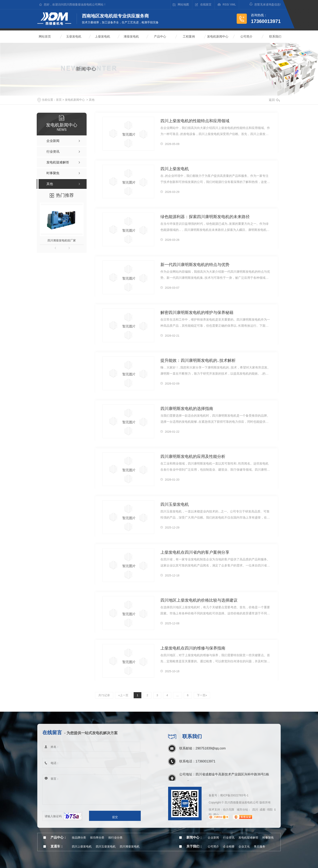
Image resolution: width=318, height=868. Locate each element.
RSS (226, 4)
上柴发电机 (103, 36)
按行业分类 (115, 838)
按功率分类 (97, 838)
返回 (274, 100)
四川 (255, 810)
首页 (59, 100)
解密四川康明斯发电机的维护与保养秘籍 (197, 312)
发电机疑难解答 (248, 838)
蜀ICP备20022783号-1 (234, 795)
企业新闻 (213, 838)
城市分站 (242, 810)
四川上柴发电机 (175, 169)
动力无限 (229, 810)
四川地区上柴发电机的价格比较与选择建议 (199, 600)
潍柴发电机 (131, 36)
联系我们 (275, 36)
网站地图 (183, 4)
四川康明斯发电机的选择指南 (187, 409)
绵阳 (270, 810)
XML (233, 4)
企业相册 (229, 846)
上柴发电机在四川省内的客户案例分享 (195, 552)
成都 (262, 810)
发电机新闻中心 (218, 36)
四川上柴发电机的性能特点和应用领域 (195, 121)
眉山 (216, 815)
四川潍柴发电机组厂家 (62, 240)
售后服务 (260, 846)
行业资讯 (229, 838)
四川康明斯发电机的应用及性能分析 (193, 456)
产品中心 (160, 36)
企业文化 (244, 846)
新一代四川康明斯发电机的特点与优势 (195, 265)
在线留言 (206, 4)
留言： (92, 790)
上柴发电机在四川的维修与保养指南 (193, 648)
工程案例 (189, 36)
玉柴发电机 (74, 36)
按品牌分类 (79, 838)
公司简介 (246, 36)
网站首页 (45, 36)
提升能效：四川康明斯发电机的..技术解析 (198, 360)
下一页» (202, 695)
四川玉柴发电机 (175, 504)
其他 (92, 100)
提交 (115, 817)
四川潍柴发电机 (130, 846)
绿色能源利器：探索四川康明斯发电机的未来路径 (205, 217)
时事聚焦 (268, 838)
